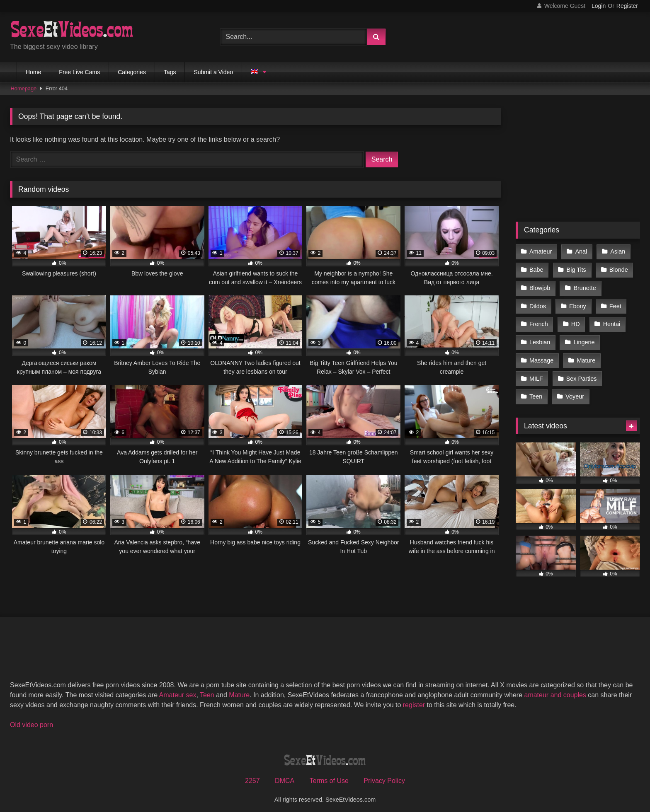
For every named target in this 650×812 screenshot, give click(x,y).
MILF (536, 374)
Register (627, 6)
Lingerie (583, 339)
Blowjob (540, 287)
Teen (536, 391)
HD (575, 321)
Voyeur (574, 391)
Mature (586, 357)
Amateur (541, 251)
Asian (617, 251)
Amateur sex (178, 690)
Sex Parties (581, 374)
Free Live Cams (79, 72)
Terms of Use (329, 775)
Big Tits (576, 269)
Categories (132, 72)
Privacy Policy (384, 775)
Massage (541, 357)
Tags (170, 72)
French (539, 321)
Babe (536, 269)
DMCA (285, 775)
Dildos (538, 304)
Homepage (24, 88)
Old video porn (32, 719)
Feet (615, 304)
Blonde (618, 269)
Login (599, 6)
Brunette (584, 287)
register (414, 700)
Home (33, 72)
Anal (581, 251)
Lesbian (540, 339)
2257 (252, 775)
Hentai (611, 321)
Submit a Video (213, 72)
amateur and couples (555, 690)
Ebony (577, 304)
